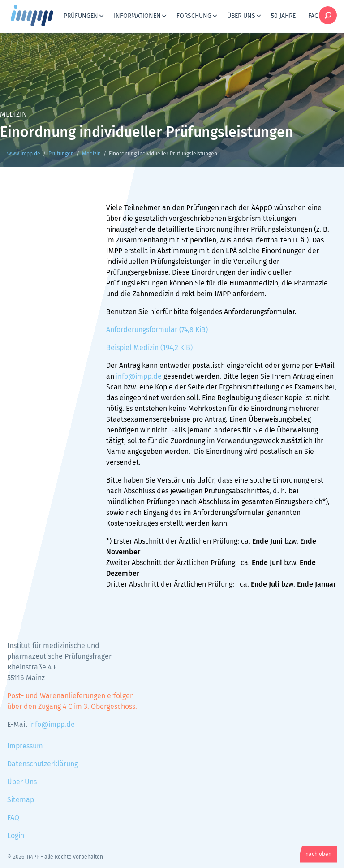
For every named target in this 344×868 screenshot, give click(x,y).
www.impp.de (43, 16)
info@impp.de (139, 376)
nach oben (318, 855)
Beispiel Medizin (149, 348)
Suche (328, 15)
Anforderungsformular (157, 330)
